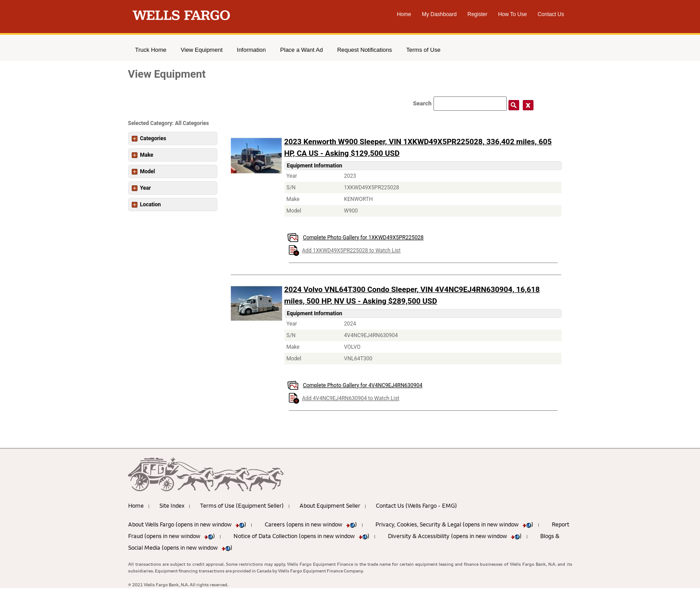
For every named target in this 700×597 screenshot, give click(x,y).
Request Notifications (365, 50)
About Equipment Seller (330, 505)
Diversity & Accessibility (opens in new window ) (455, 536)
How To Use (512, 14)
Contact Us (551, 14)
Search (422, 103)
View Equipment (202, 50)
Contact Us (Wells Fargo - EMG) (417, 505)
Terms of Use (423, 50)
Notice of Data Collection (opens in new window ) (302, 536)
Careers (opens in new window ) (311, 524)
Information (252, 50)
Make (143, 155)
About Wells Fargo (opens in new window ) (187, 524)
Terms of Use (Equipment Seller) (242, 505)
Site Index (172, 505)
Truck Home (151, 50)
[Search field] (470, 104)
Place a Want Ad (302, 50)
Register (477, 14)
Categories (149, 138)
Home (404, 14)
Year (141, 188)
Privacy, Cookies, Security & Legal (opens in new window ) (454, 524)
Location (146, 205)
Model (144, 171)
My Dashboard (439, 14)
